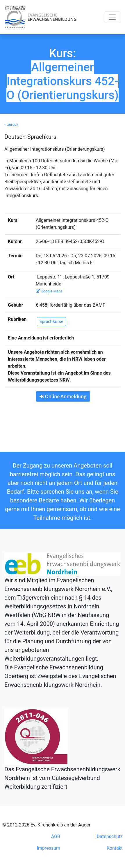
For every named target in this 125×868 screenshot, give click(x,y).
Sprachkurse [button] (51, 321)
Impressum (49, 848)
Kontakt (115, 848)
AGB (56, 836)
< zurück (11, 124)
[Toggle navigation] (112, 17)
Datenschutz (110, 836)
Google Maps (49, 291)
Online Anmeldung (63, 396)
